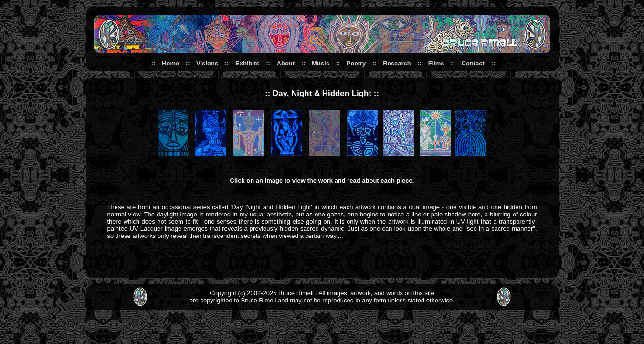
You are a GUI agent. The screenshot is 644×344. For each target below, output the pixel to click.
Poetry (356, 63)
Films (436, 63)
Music (321, 63)
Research (397, 63)
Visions (207, 63)
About (286, 63)
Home (170, 63)
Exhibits (248, 63)
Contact (473, 63)
